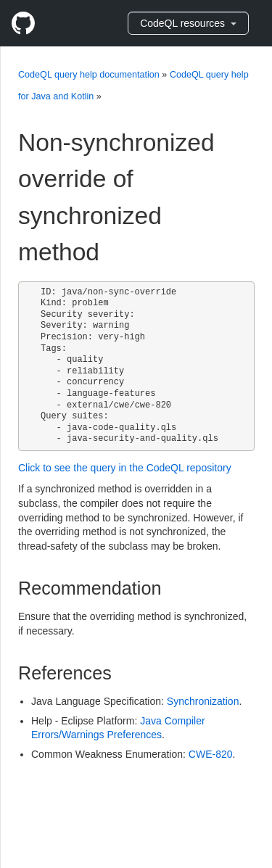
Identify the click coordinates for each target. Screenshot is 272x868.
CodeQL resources (188, 23)
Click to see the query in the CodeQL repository (125, 468)
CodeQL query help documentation (89, 75)
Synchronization (203, 701)
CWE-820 (211, 754)
